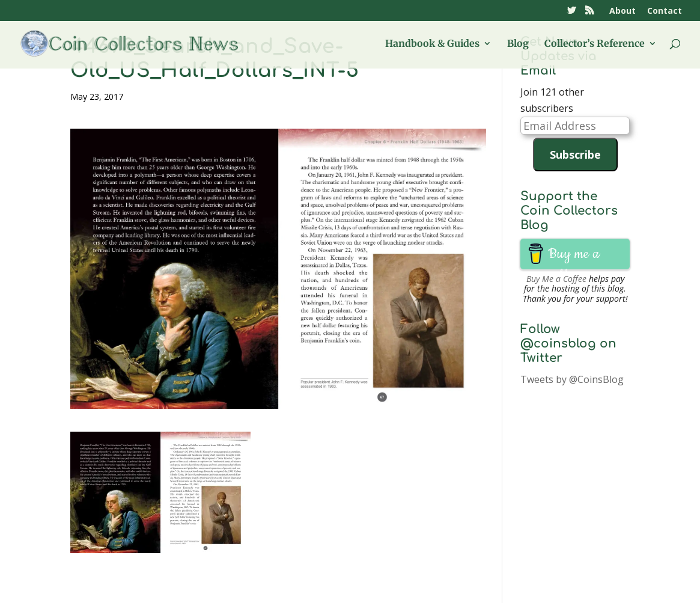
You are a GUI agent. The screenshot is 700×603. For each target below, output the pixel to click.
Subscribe (575, 155)
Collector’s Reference (595, 44)
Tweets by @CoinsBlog (572, 379)
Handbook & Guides (432, 44)
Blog (518, 44)
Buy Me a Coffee (556, 279)
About (622, 11)
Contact (665, 11)
